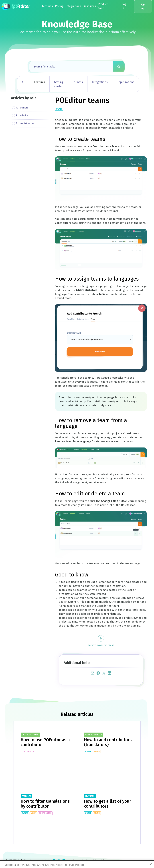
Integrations (100, 82)
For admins (22, 115)
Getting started (59, 84)
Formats (78, 82)
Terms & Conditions (82, 860)
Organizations (125, 82)
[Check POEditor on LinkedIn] (64, 860)
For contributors (25, 123)
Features (40, 82)
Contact (45, 860)
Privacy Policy (100, 860)
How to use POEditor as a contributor (45, 742)
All (24, 82)
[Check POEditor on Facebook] (54, 860)
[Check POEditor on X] (59, 860)
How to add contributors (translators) (108, 742)
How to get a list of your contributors (108, 804)
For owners (22, 108)
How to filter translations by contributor (45, 804)
